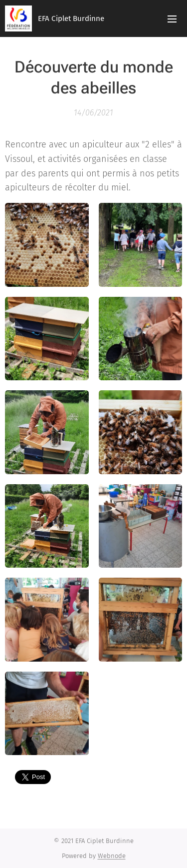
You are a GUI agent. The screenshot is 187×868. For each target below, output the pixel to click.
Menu (172, 19)
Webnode (112, 856)
